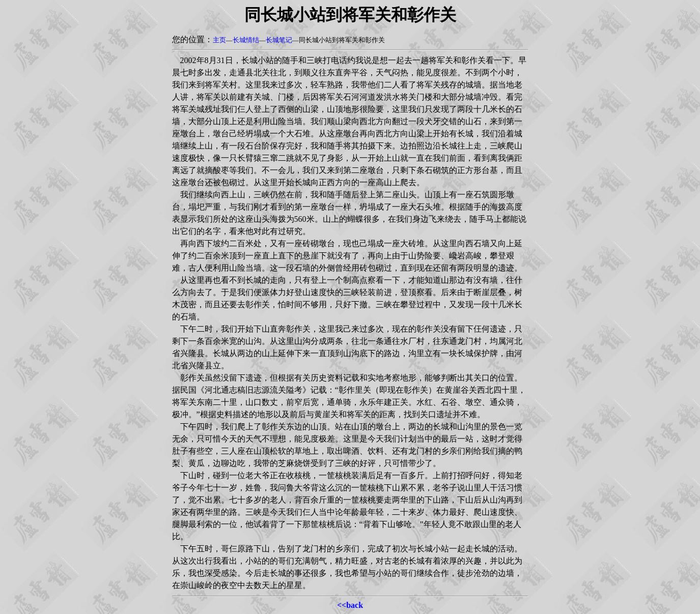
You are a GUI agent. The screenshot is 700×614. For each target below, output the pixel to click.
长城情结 (246, 40)
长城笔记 (279, 40)
